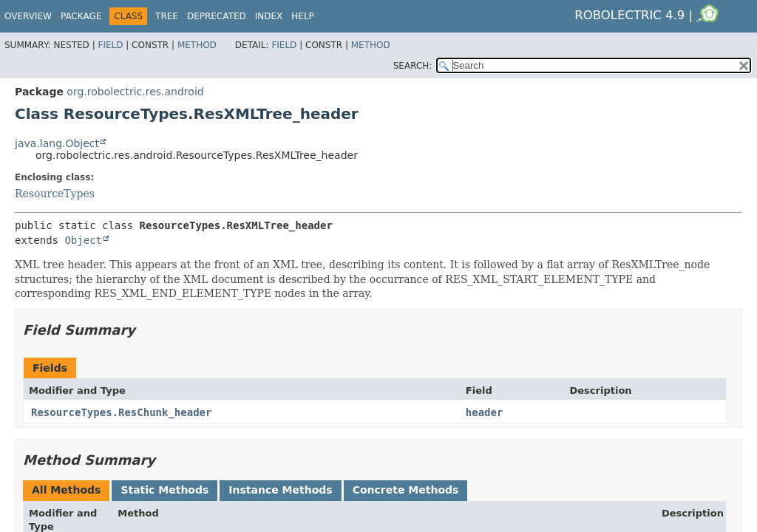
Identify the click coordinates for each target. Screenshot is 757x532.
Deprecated (217, 16)
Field (110, 45)
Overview (28, 16)
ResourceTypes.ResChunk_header (121, 412)
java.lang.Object (57, 143)
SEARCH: (413, 66)
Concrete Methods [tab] (406, 490)
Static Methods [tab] (164, 490)
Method (197, 45)
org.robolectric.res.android (135, 92)
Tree (167, 16)
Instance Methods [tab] (280, 490)
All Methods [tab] (66, 490)
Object (83, 240)
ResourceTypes (55, 194)
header (485, 412)
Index (269, 16)
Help (303, 16)
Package (81, 16)
